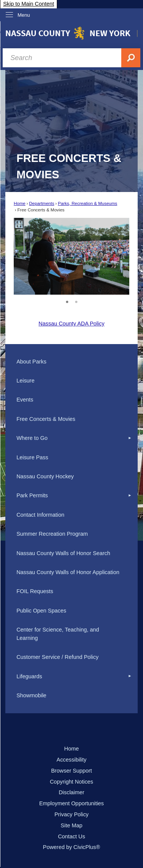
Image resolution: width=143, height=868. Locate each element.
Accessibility (71, 760)
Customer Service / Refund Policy (57, 657)
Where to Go (32, 438)
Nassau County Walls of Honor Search (63, 553)
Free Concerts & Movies (46, 419)
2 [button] (76, 301)
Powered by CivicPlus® (72, 847)
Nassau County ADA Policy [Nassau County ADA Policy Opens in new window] (71, 324)
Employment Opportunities (72, 803)
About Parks (31, 362)
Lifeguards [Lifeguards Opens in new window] (29, 676)
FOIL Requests (35, 591)
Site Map (71, 825)
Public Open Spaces (41, 611)
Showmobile (31, 695)
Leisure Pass (32, 457)
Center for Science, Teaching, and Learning (58, 634)
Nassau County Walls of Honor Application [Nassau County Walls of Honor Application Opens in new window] (68, 572)
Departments (42, 203)
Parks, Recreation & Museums (88, 203)
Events (25, 400)
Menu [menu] (24, 15)
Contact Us (71, 836)
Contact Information (40, 515)
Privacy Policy (72, 814)
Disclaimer (71, 792)
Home (20, 203)
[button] (113, 256)
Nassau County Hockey (45, 476)
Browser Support (71, 771)
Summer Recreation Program (52, 534)
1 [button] (67, 301)
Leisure (25, 381)
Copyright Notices (72, 782)
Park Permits (32, 495)
